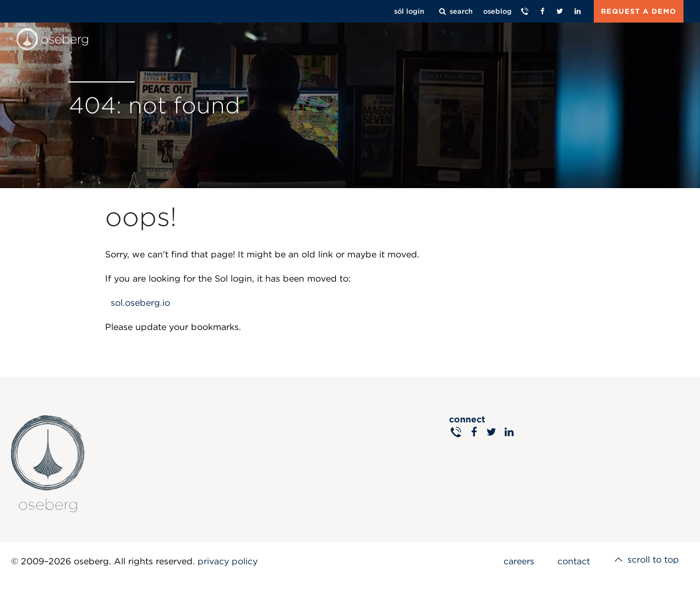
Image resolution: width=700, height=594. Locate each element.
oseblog (497, 11)
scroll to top (645, 561)
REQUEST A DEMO (639, 11)
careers (514, 561)
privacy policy (228, 561)
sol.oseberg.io (140, 303)
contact (570, 561)
